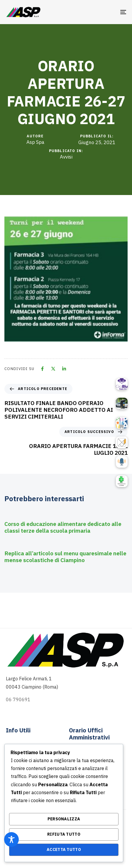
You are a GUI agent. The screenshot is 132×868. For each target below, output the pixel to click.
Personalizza (64, 819)
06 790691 (18, 699)
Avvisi (66, 157)
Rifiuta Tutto (64, 834)
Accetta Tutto (64, 849)
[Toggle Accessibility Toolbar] (11, 839)
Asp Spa (35, 142)
